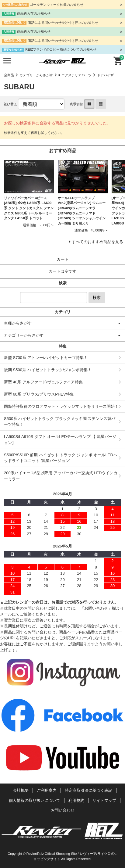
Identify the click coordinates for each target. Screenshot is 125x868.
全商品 (9, 75)
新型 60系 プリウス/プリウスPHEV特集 (39, 394)
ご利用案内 (47, 790)
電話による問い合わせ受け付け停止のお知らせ (63, 23)
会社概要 (21, 790)
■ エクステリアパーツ (75, 75)
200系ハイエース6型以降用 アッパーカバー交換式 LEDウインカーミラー (61, 476)
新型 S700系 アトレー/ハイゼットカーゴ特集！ (46, 358)
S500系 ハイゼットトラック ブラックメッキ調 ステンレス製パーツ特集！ (60, 422)
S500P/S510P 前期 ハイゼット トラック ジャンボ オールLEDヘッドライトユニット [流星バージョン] (61, 458)
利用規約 (76, 800)
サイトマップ (104, 800)
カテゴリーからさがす (36, 75)
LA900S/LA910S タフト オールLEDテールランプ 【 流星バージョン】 (60, 440)
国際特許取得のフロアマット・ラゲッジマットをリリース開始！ (61, 406)
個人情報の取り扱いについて (35, 800)
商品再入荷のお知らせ (34, 13)
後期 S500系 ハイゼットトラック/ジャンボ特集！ (48, 370)
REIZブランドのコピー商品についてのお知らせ (61, 49)
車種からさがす (18, 323)
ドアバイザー (107, 75)
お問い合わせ (63, 810)
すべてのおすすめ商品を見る (97, 242)
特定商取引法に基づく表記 (89, 790)
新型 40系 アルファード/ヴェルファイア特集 (43, 382)
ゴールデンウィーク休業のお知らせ (57, 5)
